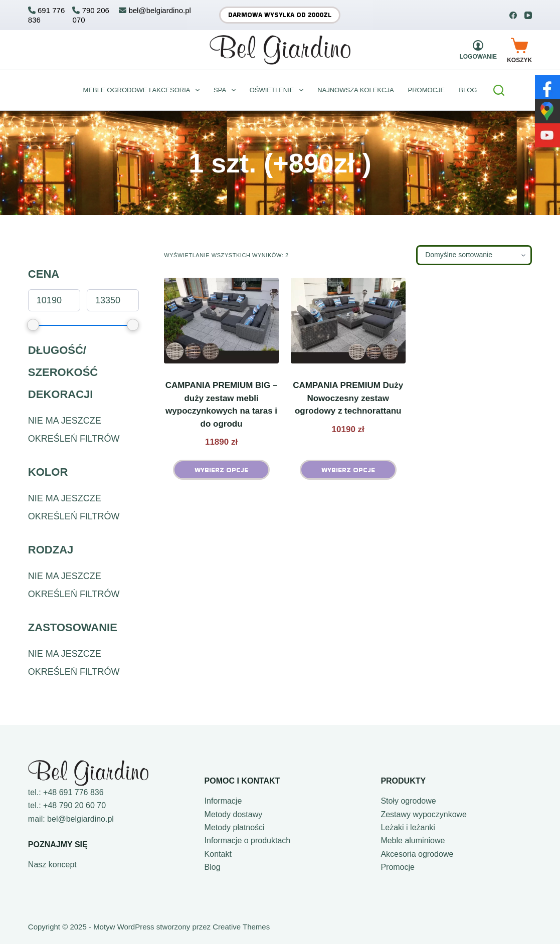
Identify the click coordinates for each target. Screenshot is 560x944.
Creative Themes (241, 927)
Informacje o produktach (248, 840)
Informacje (223, 801)
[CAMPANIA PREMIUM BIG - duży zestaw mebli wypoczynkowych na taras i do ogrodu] (221, 321)
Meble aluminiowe (413, 840)
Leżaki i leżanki (408, 827)
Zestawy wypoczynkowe (424, 814)
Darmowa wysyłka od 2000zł (280, 15)
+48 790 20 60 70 (74, 805)
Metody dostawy (234, 814)
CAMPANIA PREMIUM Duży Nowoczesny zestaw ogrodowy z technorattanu (348, 398)
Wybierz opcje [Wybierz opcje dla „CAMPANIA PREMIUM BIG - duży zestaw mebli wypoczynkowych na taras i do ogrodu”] (221, 470)
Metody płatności (235, 827)
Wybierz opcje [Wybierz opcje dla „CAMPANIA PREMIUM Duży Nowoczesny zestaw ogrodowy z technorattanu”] (348, 470)
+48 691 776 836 (73, 792)
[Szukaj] (499, 90)
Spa (227, 90)
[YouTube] (528, 15)
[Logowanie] (478, 50)
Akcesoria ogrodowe (417, 854)
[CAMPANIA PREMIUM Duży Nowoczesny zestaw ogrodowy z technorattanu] (348, 321)
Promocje (427, 90)
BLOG (468, 90)
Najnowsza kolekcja (355, 90)
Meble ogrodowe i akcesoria (143, 90)
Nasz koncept (52, 865)
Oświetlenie (278, 90)
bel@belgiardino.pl (80, 819)
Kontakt (218, 854)
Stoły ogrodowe (408, 801)
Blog (213, 867)
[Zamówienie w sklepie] (474, 255)
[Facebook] (513, 15)
